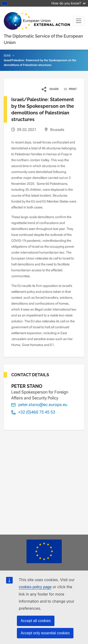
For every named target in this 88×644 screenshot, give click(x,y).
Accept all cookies (36, 621)
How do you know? (69, 3)
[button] (50, 89)
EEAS (7, 56)
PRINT (69, 89)
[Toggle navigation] (79, 21)
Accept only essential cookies (45, 633)
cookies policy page (35, 587)
